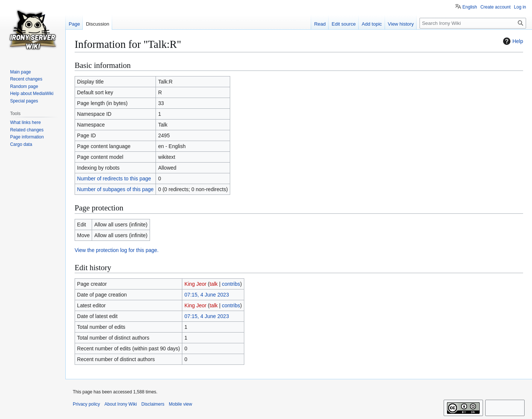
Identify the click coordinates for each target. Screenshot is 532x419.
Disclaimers (153, 404)
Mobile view (181, 404)
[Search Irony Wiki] (473, 23)
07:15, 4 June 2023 (207, 295)
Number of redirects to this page (114, 179)
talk (214, 284)
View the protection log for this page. (117, 250)
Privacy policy (86, 404)
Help (512, 41)
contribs (231, 284)
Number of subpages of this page (115, 189)
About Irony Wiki (120, 404)
